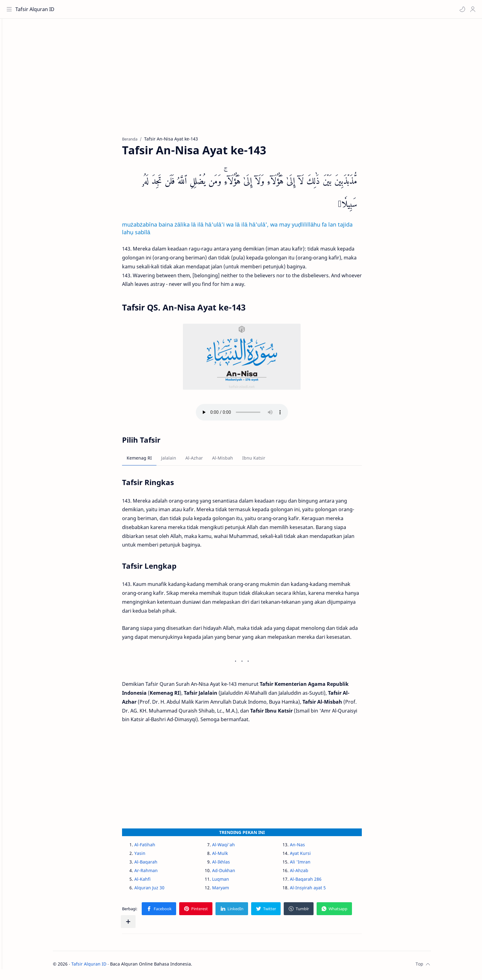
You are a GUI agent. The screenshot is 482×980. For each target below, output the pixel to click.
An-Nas (308, 848)
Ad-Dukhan (234, 873)
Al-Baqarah (157, 865)
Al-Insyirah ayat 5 (319, 891)
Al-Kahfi (153, 882)
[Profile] (471, 9)
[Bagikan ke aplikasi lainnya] (139, 925)
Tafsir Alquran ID (36, 9)
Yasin (151, 856)
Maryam (231, 891)
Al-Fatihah (156, 848)
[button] (461, 9)
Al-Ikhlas (232, 865)
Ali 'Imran (311, 865)
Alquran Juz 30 (160, 891)
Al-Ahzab (310, 873)
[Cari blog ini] (128, 9)
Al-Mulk (231, 856)
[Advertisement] (248, 83)
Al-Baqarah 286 (316, 882)
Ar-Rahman (157, 873)
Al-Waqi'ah (234, 848)
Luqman (231, 882)
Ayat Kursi (311, 856)
